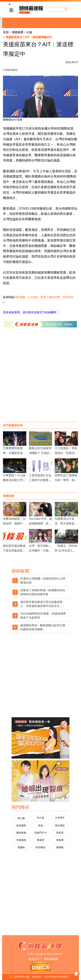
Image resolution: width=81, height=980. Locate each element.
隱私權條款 (51, 959)
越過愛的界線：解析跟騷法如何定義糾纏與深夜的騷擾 (43, 627)
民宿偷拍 (40, 847)
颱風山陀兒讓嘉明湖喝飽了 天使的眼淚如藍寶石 (40, 453)
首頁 (6, 32)
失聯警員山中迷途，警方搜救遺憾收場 (66, 523)
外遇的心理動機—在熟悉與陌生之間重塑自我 (43, 581)
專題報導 (18, 32)
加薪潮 (60, 840)
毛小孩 (40, 818)
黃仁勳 (21, 818)
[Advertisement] (40, 378)
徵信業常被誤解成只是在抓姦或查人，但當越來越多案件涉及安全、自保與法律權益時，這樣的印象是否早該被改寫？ (43, 604)
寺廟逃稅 (21, 840)
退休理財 (60, 826)
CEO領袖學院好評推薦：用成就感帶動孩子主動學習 (43, 616)
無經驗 (60, 847)
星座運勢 (21, 826)
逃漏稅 (21, 847)
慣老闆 (40, 840)
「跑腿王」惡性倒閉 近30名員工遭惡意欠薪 (66, 550)
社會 (29, 32)
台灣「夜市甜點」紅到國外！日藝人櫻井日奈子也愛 (40, 550)
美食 (40, 826)
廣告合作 (34, 959)
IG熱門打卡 (40, 833)
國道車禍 (21, 833)
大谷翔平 (60, 818)
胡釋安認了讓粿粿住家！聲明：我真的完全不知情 (66, 480)
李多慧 (60, 833)
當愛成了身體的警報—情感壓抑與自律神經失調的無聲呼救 (43, 592)
